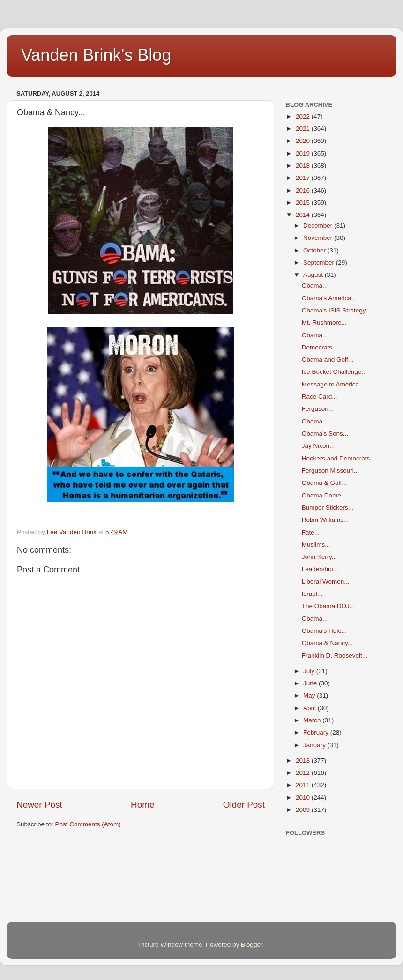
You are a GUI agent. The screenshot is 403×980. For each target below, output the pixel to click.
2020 (304, 141)
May (310, 695)
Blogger (252, 945)
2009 (304, 810)
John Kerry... (320, 557)
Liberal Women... (326, 582)
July (310, 671)
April (310, 708)
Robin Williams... (325, 520)
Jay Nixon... (318, 446)
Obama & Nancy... (327, 643)
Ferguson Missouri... (330, 471)
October (315, 250)
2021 (304, 129)
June (311, 683)
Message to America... (333, 384)
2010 (304, 798)
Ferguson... (318, 409)
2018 (304, 166)
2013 (304, 761)
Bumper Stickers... (328, 508)
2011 (304, 785)
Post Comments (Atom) (88, 824)
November (319, 238)
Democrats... (320, 347)
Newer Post (39, 805)
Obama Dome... (324, 495)
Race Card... (320, 397)
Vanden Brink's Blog (96, 55)
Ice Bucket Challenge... (334, 372)
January (315, 745)
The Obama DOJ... (328, 606)
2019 (304, 153)
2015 (304, 203)
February (317, 732)
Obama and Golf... (328, 360)
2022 (304, 116)
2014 (304, 215)
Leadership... (320, 569)
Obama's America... (329, 298)
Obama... (315, 286)
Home (142, 805)
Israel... (312, 594)
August (314, 275)
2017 (304, 178)
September (320, 263)
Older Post (244, 805)
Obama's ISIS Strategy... (336, 310)
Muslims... (316, 545)
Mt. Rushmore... (324, 323)
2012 (304, 773)
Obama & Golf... (325, 483)
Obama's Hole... (324, 631)
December (319, 226)
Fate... (311, 532)
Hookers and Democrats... (339, 458)
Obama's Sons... (325, 434)
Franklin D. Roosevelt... (335, 656)
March (313, 720)
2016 (304, 190)
